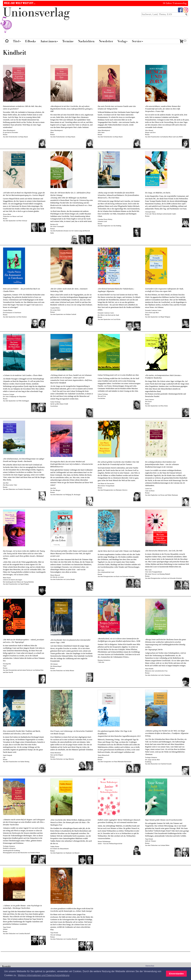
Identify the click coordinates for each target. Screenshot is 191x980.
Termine (68, 41)
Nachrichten (86, 41)
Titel (17, 41)
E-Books (31, 41)
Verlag (123, 41)
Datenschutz (150, 966)
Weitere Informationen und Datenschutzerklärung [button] (44, 975)
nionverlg (36, 20)
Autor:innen (49, 41)
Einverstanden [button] (176, 974)
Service (137, 41)
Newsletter (106, 41)
